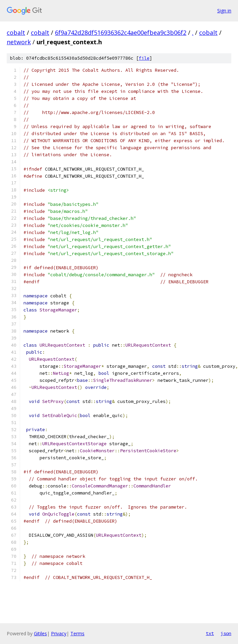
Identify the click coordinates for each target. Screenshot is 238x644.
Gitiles (40, 633)
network (19, 42)
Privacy (59, 633)
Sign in (224, 11)
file (144, 58)
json (226, 633)
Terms (77, 633)
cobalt (16, 33)
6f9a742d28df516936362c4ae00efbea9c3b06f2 (121, 33)
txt (210, 633)
